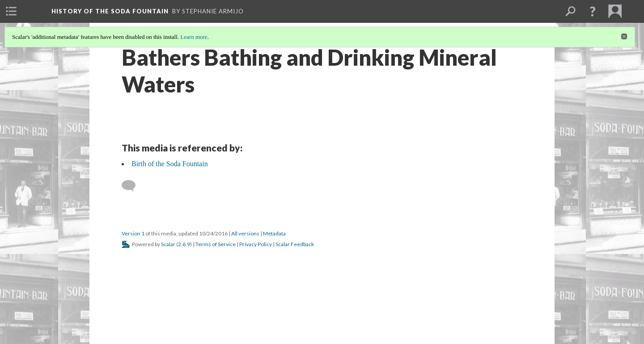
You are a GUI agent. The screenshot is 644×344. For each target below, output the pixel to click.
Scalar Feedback (295, 244)
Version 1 (133, 233)
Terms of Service (216, 244)
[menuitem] (11, 11)
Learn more (194, 37)
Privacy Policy (256, 244)
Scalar (168, 244)
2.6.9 (184, 244)
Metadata (274, 233)
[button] (593, 11)
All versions (245, 233)
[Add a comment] (133, 186)
